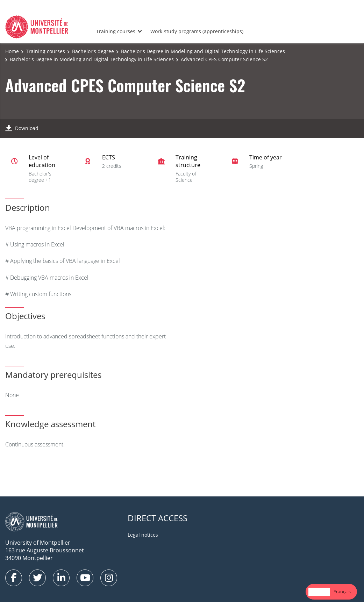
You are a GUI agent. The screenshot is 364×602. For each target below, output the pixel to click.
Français (342, 592)
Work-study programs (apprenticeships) (197, 31)
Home (12, 51)
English (319, 592)
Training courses (116, 31)
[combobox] (319, 592)
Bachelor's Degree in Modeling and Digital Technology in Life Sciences (203, 51)
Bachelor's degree (93, 51)
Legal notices (143, 535)
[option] (342, 592)
